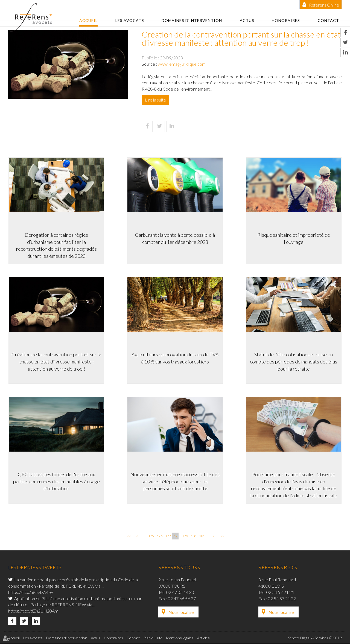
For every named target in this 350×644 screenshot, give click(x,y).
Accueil (88, 20)
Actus (247, 20)
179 (185, 537)
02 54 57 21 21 (280, 592)
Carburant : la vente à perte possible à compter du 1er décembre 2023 (175, 238)
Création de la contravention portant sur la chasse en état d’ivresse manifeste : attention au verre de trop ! (56, 361)
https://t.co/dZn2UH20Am (33, 611)
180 (193, 537)
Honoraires (286, 20)
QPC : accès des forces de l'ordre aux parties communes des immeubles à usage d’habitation (56, 481)
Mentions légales (180, 638)
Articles (203, 638)
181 (202, 537)
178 (176, 537)
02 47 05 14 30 (180, 592)
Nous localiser (182, 613)
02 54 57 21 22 (282, 599)
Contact (328, 20)
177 (168, 537)
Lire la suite (155, 100)
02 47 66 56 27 (182, 599)
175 (151, 537)
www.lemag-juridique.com (182, 64)
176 (159, 537)
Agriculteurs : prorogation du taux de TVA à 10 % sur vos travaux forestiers (175, 358)
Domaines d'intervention (192, 20)
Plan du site (153, 638)
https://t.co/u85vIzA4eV (31, 592)
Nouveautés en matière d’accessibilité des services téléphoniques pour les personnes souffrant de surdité (175, 481)
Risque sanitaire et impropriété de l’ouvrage (294, 238)
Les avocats (130, 20)
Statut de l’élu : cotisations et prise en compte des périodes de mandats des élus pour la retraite (294, 361)
